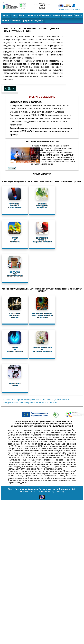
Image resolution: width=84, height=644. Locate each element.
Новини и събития (11, 21)
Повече (12, 169)
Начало (5, 15)
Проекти (78, 15)
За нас (14, 15)
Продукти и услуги (28, 15)
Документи (67, 15)
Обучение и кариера (50, 15)
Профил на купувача (32, 21)
